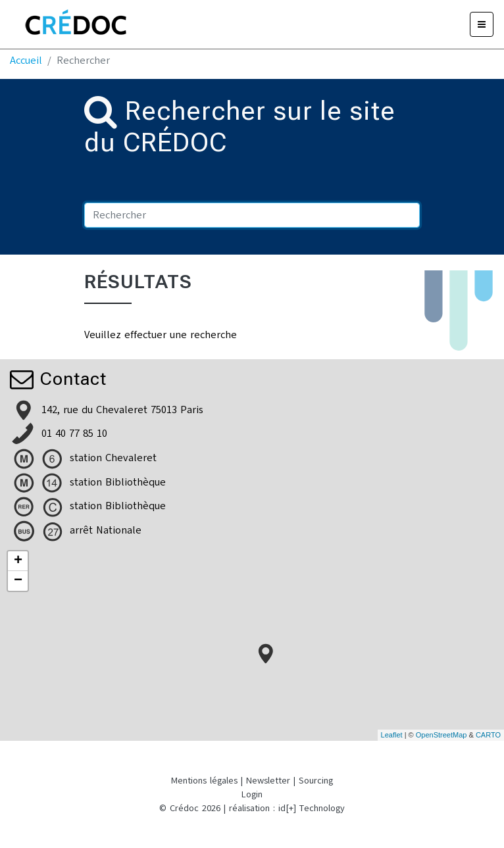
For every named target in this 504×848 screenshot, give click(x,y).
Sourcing (316, 781)
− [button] (18, 581)
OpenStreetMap (441, 735)
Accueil (26, 61)
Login (252, 794)
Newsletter (268, 781)
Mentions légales (204, 781)
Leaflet (392, 735)
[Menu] (482, 24)
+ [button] (18, 561)
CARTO (488, 735)
